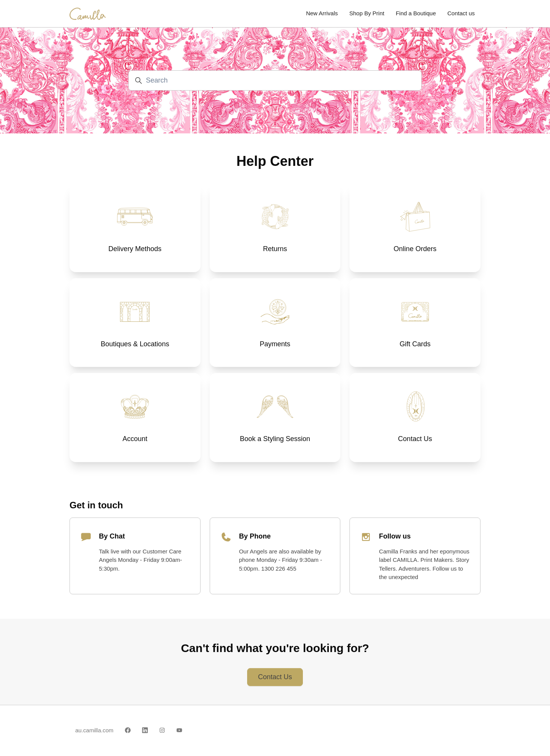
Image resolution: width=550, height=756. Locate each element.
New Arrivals (322, 13)
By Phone (255, 536)
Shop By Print (367, 13)
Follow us (395, 536)
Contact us (461, 13)
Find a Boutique (416, 13)
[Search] (275, 80)
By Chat (112, 536)
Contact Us (275, 677)
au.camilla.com (94, 730)
